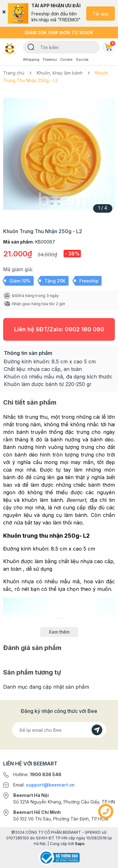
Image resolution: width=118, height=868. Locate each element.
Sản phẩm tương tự (32, 672)
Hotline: (37, 774)
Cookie (66, 59)
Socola (82, 59)
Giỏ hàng (110, 46)
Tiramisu (50, 59)
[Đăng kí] (97, 730)
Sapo (80, 844)
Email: (44, 785)
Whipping (31, 59)
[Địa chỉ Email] (59, 730)
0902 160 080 (84, 329)
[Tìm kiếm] (31, 47)
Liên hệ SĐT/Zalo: (59, 329)
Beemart (76, 500)
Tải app (101, 13)
